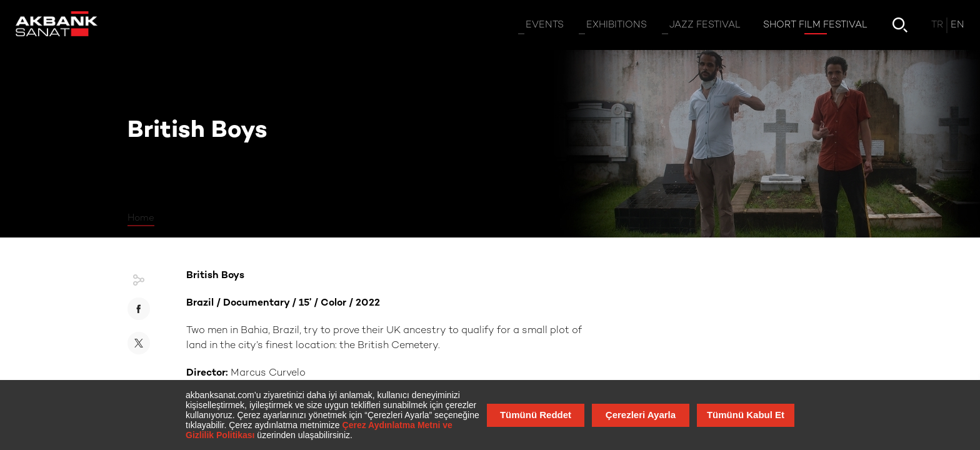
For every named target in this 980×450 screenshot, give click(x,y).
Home (141, 218)
